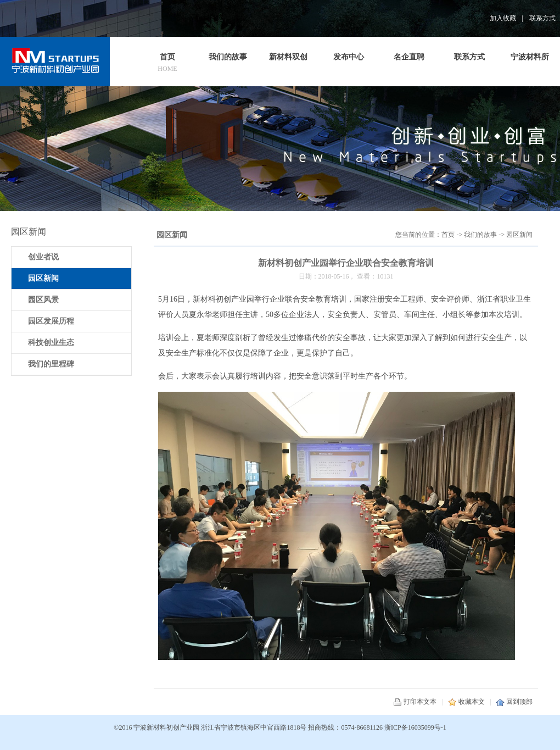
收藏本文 (466, 702)
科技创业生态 (51, 343)
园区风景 (43, 300)
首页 (448, 235)
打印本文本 (415, 702)
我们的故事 (480, 235)
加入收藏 (503, 18)
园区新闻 (519, 235)
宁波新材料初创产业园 (166, 727)
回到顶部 (514, 702)
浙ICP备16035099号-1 (415, 727)
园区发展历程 (51, 321)
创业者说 (43, 257)
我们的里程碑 (51, 364)
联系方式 (542, 18)
